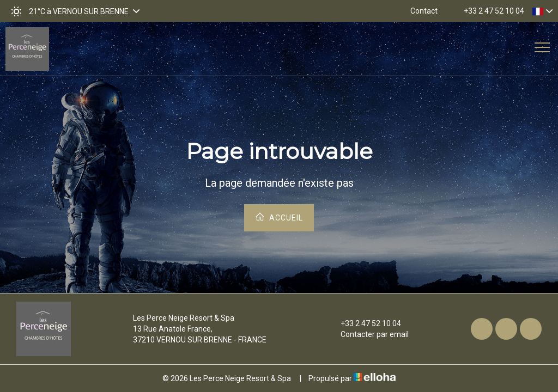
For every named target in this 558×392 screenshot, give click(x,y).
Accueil (279, 217)
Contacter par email (368, 334)
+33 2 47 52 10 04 (365, 323)
